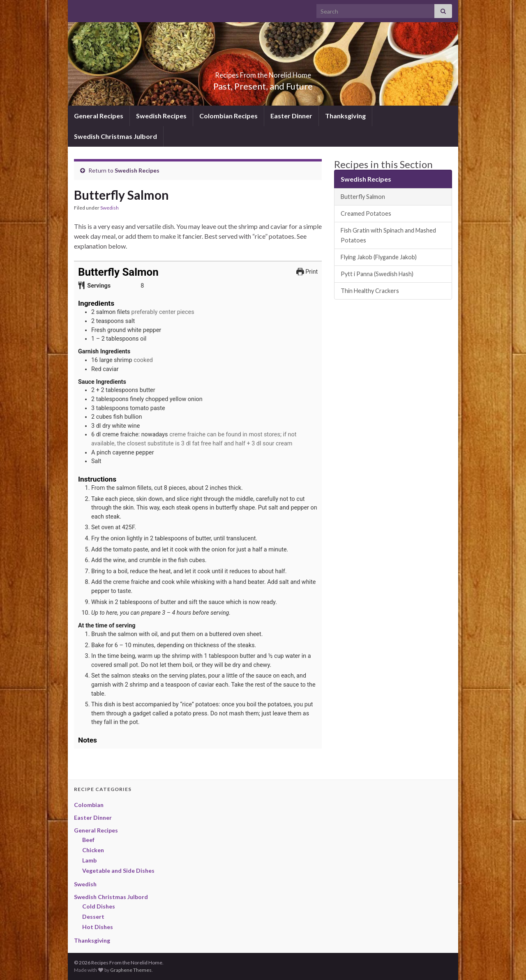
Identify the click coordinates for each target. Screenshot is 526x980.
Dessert (93, 917)
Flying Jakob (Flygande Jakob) (379, 257)
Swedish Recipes (161, 116)
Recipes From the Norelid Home (263, 73)
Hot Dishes (98, 927)
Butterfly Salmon (363, 197)
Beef (88, 840)
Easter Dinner (291, 116)
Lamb (89, 860)
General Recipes (99, 116)
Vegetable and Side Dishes (118, 870)
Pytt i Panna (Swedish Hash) (377, 274)
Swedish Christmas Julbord (115, 136)
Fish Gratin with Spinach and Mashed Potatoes (388, 235)
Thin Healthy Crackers (370, 291)
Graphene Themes (131, 970)
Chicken (93, 850)
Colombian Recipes (228, 116)
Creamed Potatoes (366, 213)
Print (307, 272)
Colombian (89, 805)
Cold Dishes (99, 906)
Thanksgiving (345, 116)
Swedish (110, 208)
